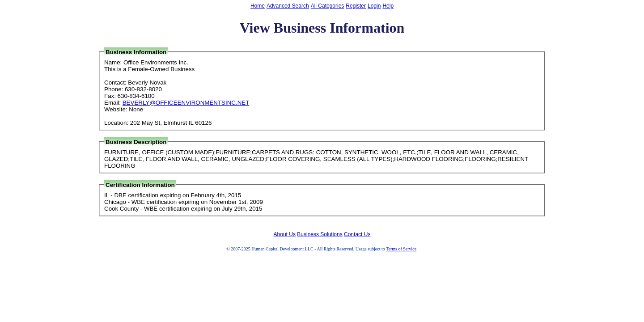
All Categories (328, 6)
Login (374, 6)
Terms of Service (401, 249)
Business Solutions (320, 234)
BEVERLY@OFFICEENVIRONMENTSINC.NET (186, 103)
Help (388, 6)
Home (258, 6)
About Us (285, 234)
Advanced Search (288, 6)
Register (356, 6)
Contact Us (357, 234)
